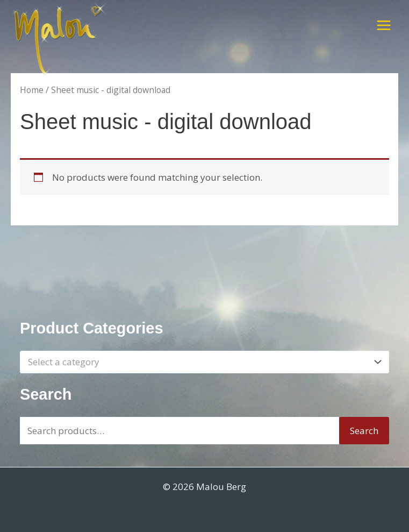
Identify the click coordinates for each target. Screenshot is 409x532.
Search (364, 431)
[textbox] (199, 362)
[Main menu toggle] (384, 25)
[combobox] (204, 362)
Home (32, 90)
